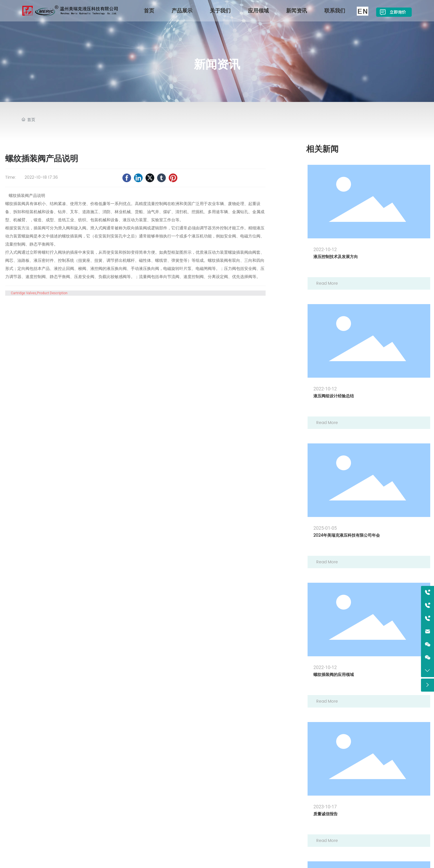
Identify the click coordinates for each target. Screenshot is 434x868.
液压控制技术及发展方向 (336, 257)
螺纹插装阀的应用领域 (334, 675)
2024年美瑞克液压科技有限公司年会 (347, 535)
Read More (327, 283)
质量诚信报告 (325, 814)
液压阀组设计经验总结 (334, 396)
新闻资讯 (217, 64)
